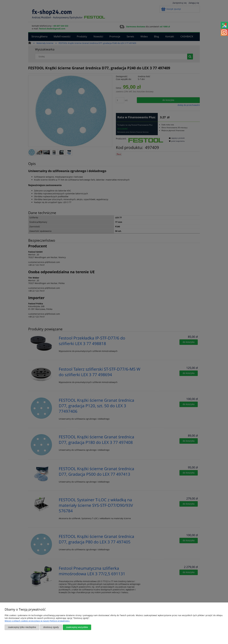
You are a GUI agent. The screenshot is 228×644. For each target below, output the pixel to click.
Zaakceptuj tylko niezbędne (22, 627)
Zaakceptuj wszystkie (77, 627)
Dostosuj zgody (51, 627)
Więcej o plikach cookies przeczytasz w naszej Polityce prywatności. (37, 621)
